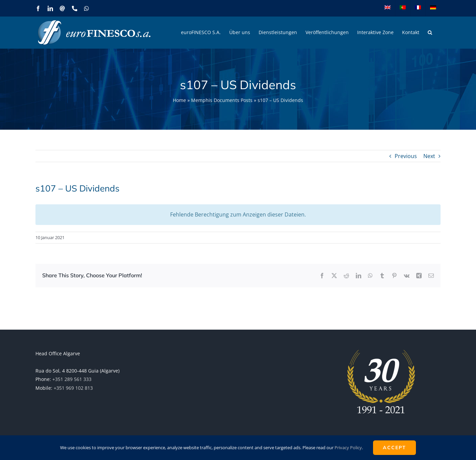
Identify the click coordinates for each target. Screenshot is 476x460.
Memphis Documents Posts (222, 100)
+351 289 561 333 (72, 379)
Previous (406, 156)
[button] (430, 32)
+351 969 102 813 (73, 388)
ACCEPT (394, 448)
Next (429, 156)
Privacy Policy (348, 448)
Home (179, 100)
